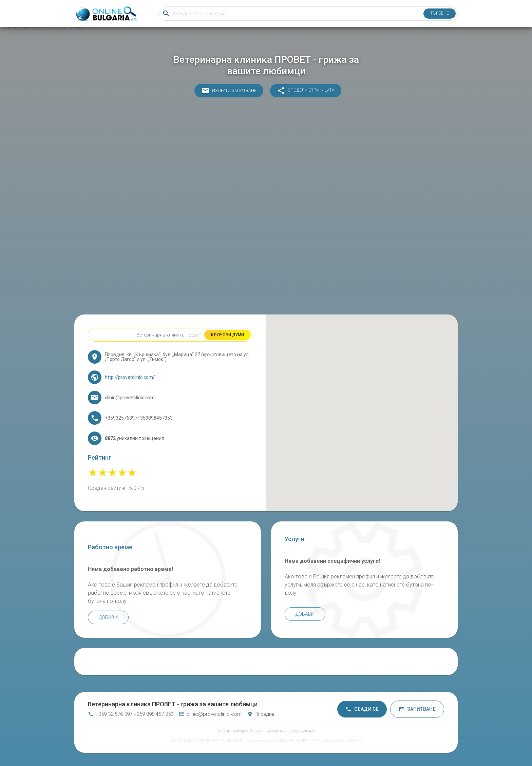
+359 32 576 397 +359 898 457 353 (131, 714)
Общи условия (303, 731)
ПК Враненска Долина (261, 741)
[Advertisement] (266, 208)
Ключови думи (227, 335)
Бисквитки (276, 731)
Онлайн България (233, 731)
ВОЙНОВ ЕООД (180, 741)
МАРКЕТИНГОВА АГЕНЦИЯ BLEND (218, 741)
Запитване (417, 709)
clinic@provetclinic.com (210, 714)
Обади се (362, 709)
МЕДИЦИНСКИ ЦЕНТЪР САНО (300, 741)
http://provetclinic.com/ (130, 377)
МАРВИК (355, 741)
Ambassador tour (335, 741)
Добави (108, 617)
